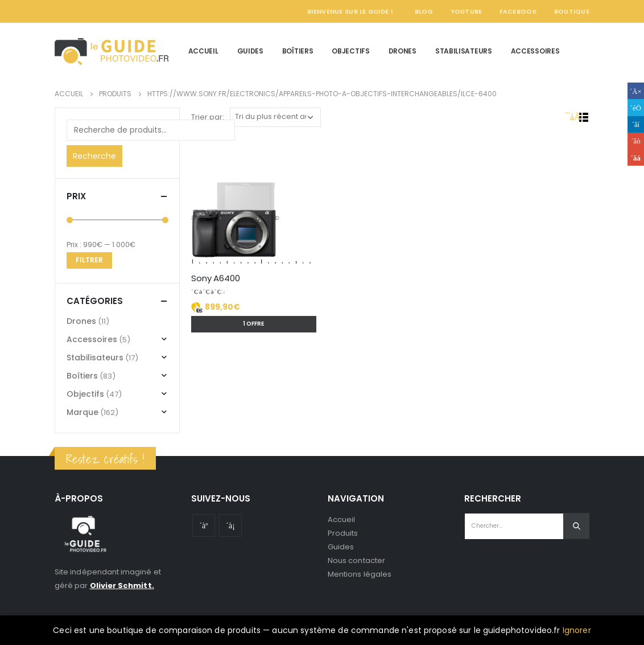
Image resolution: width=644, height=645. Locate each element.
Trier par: (208, 117)
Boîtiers (298, 51)
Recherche (94, 156)
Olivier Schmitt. (122, 586)
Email (636, 157)
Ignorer (577, 630)
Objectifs (350, 51)
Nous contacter (356, 560)
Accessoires (535, 51)
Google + (636, 141)
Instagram (230, 525)
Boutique (572, 11)
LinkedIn (636, 124)
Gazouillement (636, 107)
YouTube (467, 11)
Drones (403, 51)
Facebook (518, 11)
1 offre (253, 324)
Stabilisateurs (464, 51)
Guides (250, 51)
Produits (343, 533)
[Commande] (275, 117)
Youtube (204, 525)
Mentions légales (360, 574)
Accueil (203, 51)
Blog (424, 11)
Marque (82, 412)
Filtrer (89, 260)
